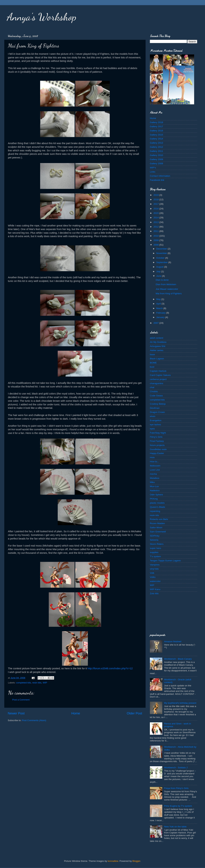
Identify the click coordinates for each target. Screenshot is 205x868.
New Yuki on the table (175, 827)
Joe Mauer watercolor (167, 289)
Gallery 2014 (157, 139)
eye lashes (155, 425)
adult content (157, 338)
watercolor (155, 581)
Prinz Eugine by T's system (178, 806)
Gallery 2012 (157, 147)
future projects (157, 445)
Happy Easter (157, 453)
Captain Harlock (158, 371)
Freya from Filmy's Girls (176, 788)
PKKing (154, 499)
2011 (156, 231)
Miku (152, 482)
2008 (156, 245)
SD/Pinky (155, 536)
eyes (152, 429)
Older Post (134, 713)
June (159, 276)
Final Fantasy (157, 441)
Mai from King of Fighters (169, 293)
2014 (156, 218)
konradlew (113, 861)
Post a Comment (21, 700)
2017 (156, 204)
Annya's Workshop (42, 17)
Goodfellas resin (158, 449)
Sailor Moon (156, 527)
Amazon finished (173, 641)
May (159, 299)
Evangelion (156, 420)
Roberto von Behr (159, 519)
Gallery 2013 (157, 143)
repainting (155, 511)
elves (153, 416)
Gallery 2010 (157, 155)
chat (152, 387)
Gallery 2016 (157, 131)
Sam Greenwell (158, 532)
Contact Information (160, 176)
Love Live (155, 470)
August (160, 267)
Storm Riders (157, 544)
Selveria (154, 540)
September (162, 262)
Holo (152, 457)
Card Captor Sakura (160, 375)
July (159, 271)
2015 (156, 213)
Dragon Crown (157, 412)
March (160, 308)
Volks (153, 577)
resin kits (37, 683)
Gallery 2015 (157, 135)
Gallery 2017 (157, 126)
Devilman (155, 408)
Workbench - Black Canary (178, 659)
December (162, 249)
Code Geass (156, 396)
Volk (152, 573)
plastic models (157, 503)
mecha (153, 474)
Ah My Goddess (158, 342)
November (162, 253)
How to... (154, 462)
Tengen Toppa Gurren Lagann (165, 561)
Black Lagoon (157, 359)
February (161, 313)
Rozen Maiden (157, 523)
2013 (156, 222)
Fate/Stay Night (158, 433)
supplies (154, 552)
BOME (153, 363)
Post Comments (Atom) (34, 720)
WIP (45, 683)
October (161, 258)
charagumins (157, 383)
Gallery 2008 (157, 163)
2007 (156, 323)
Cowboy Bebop (158, 404)
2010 (156, 236)
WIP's (153, 168)
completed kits (23, 683)
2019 (156, 195)
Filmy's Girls (156, 437)
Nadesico (155, 490)
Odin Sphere (156, 495)
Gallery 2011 (157, 151)
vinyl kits (154, 569)
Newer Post (16, 713)
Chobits (154, 391)
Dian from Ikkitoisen (166, 284)
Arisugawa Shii (158, 346)
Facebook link (157, 180)
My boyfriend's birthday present (180, 703)
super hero (155, 548)
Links (153, 172)
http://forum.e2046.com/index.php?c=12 (110, 668)
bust (152, 367)
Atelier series (157, 350)
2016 (156, 209)
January (161, 317)
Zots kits (154, 593)
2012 (156, 227)
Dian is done (162, 280)
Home (76, 713)
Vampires (155, 565)
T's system (155, 556)
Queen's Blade (157, 507)
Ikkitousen (155, 466)
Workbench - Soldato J (176, 768)
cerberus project (158, 379)
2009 (156, 240)
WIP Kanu (155, 589)
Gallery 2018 (157, 122)
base (152, 354)
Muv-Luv (154, 486)
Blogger (136, 861)
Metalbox (155, 478)
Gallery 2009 (157, 159)
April (159, 304)
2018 (156, 199)
